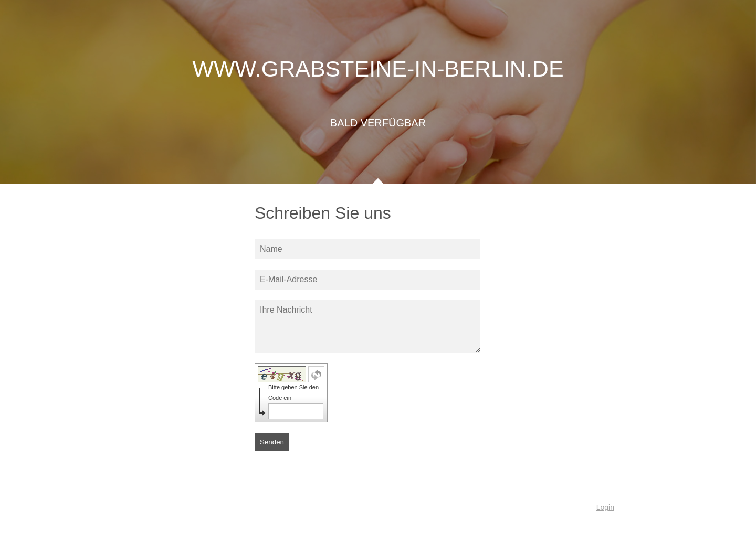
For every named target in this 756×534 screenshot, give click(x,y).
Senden (272, 442)
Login (605, 507)
